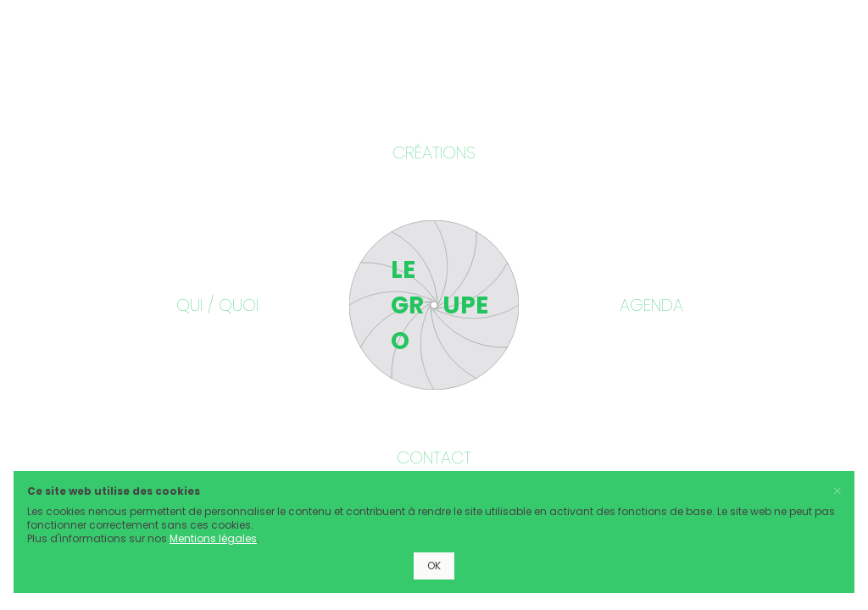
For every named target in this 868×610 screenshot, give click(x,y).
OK (434, 566)
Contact (434, 457)
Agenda (651, 305)
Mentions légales (213, 538)
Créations (434, 152)
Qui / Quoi (217, 305)
